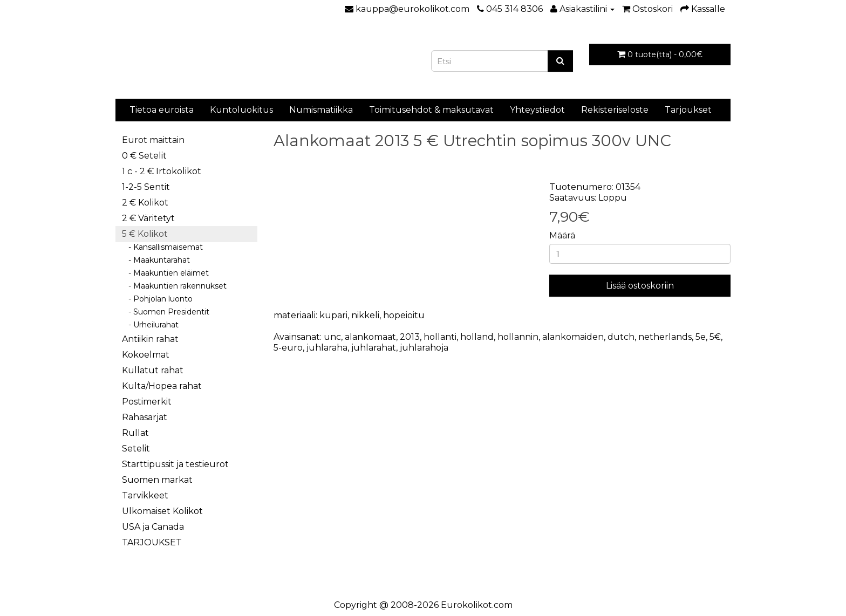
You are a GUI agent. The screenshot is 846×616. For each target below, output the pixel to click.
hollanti (440, 337)
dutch (621, 337)
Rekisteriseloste (615, 110)
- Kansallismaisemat (162, 247)
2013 (410, 337)
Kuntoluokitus (241, 110)
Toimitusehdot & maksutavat (431, 110)
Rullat (135, 433)
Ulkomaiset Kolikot (162, 511)
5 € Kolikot (145, 234)
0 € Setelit (144, 156)
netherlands (665, 337)
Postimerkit (147, 402)
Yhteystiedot (537, 110)
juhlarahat (374, 348)
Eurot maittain (153, 140)
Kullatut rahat (153, 370)
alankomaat (370, 337)
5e (701, 337)
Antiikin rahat (150, 339)
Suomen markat (157, 480)
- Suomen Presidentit (166, 312)
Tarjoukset (688, 110)
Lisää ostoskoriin (640, 286)
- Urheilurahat (150, 325)
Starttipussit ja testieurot (175, 464)
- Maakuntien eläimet (165, 273)
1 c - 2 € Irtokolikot (162, 171)
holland (477, 337)
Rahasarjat (145, 417)
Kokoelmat (146, 355)
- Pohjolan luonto (157, 299)
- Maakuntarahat (156, 260)
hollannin (518, 337)
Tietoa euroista (162, 110)
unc (332, 337)
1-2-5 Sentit (146, 187)
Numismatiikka (321, 110)
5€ (715, 337)
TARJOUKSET (152, 542)
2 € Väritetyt (148, 218)
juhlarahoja (424, 348)
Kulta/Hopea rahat (162, 386)
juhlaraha (327, 348)
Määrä (562, 235)
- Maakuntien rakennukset (174, 286)
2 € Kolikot (145, 203)
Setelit (136, 449)
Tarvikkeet (145, 495)
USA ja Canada (153, 527)
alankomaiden (573, 337)
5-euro (288, 348)
